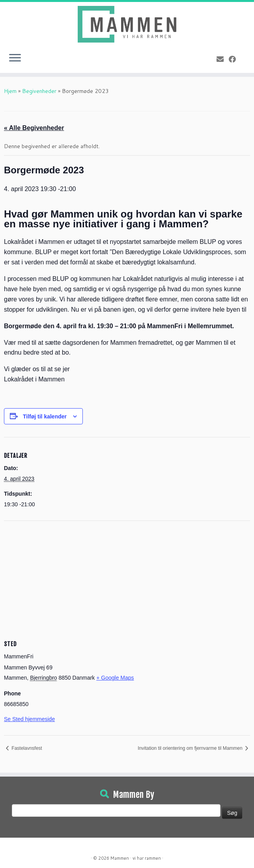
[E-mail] (223, 59)
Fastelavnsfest (26, 748)
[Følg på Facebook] (235, 59)
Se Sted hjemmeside (29, 719)
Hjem (10, 91)
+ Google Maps (115, 678)
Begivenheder (39, 91)
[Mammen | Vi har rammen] (127, 24)
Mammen (120, 858)
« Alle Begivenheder (34, 128)
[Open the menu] (15, 59)
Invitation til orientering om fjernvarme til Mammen (191, 748)
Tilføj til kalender (45, 416)
